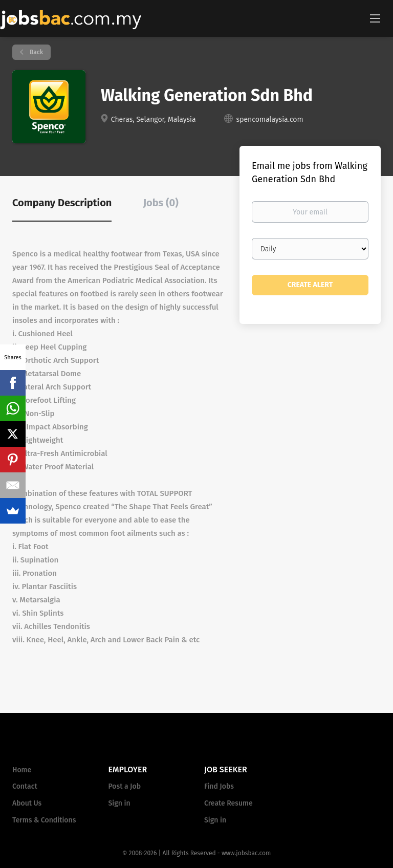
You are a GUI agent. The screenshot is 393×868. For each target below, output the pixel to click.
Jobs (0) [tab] (161, 203)
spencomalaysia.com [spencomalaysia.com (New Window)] (270, 120)
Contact (25, 786)
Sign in (119, 803)
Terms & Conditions (44, 820)
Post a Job (125, 786)
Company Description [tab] (62, 203)
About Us (27, 803)
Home (22, 770)
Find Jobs (219, 786)
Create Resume (228, 803)
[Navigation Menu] (375, 18)
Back (36, 52)
